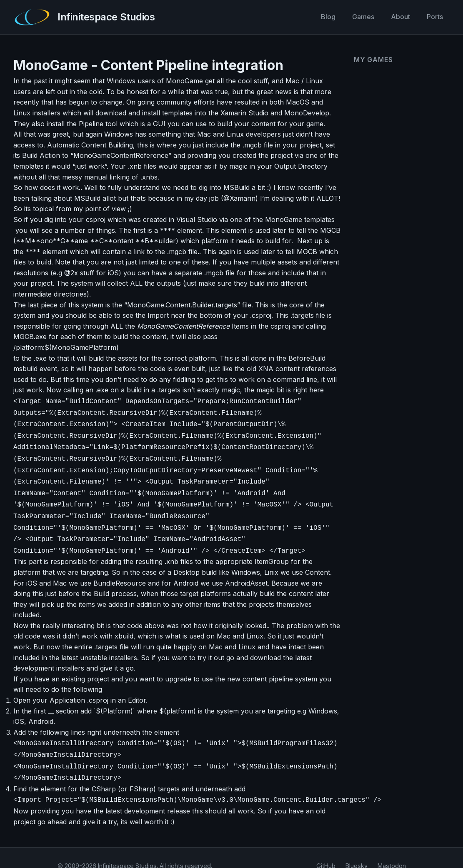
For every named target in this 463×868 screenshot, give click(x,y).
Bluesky (357, 850)
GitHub (326, 850)
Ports (435, 17)
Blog (328, 17)
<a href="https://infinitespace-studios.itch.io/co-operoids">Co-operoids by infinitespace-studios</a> (397, 106)
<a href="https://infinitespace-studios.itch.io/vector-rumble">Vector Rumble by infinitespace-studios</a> (397, 175)
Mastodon (392, 850)
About (400, 17)
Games (363, 17)
